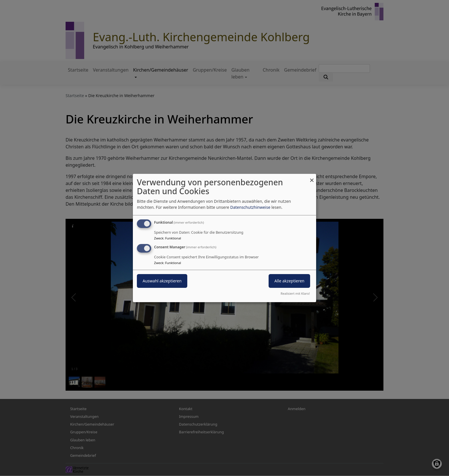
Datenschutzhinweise (250, 207)
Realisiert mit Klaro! (295, 293)
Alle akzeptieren (289, 281)
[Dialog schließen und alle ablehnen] (312, 177)
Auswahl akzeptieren (162, 281)
